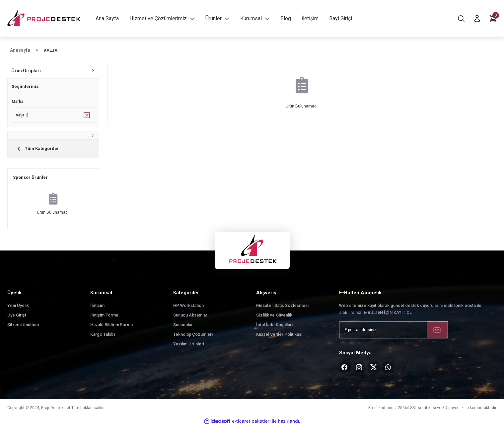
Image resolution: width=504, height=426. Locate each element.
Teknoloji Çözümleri (193, 334)
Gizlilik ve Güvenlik (274, 315)
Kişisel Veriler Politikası (279, 334)
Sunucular (183, 325)
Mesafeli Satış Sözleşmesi (282, 305)
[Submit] (437, 330)
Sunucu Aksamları (191, 315)
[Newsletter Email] (394, 330)
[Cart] (493, 19)
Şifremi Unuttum (23, 325)
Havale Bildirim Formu (111, 325)
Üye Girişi (17, 315)
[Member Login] (477, 19)
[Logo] (45, 19)
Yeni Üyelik (18, 305)
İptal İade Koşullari (274, 325)
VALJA (50, 50)
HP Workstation (188, 305)
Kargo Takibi (103, 334)
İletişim (97, 305)
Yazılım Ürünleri (189, 344)
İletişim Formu (104, 315)
